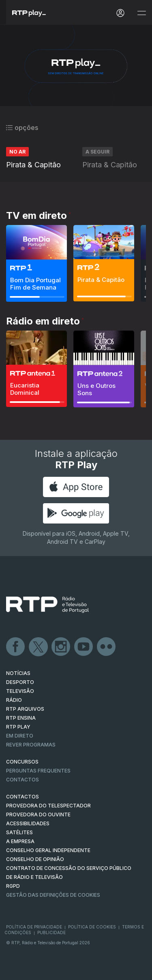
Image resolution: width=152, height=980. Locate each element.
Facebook (16, 647)
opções (22, 128)
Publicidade (51, 932)
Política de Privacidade (34, 927)
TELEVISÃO (20, 691)
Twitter (39, 647)
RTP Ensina (21, 718)
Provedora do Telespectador (48, 806)
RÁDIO (14, 700)
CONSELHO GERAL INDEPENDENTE (48, 850)
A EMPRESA (20, 841)
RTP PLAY (18, 727)
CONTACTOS (22, 797)
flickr (107, 647)
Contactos (22, 780)
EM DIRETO (20, 736)
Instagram (61, 647)
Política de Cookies (92, 927)
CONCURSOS (22, 762)
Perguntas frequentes (38, 771)
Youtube (84, 647)
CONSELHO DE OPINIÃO (35, 859)
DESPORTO (20, 682)
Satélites (19, 832)
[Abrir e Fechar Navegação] (141, 13)
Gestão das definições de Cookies (53, 895)
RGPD (13, 886)
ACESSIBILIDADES (28, 823)
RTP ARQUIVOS (25, 709)
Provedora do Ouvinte (38, 815)
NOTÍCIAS (18, 673)
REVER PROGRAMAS (31, 745)
